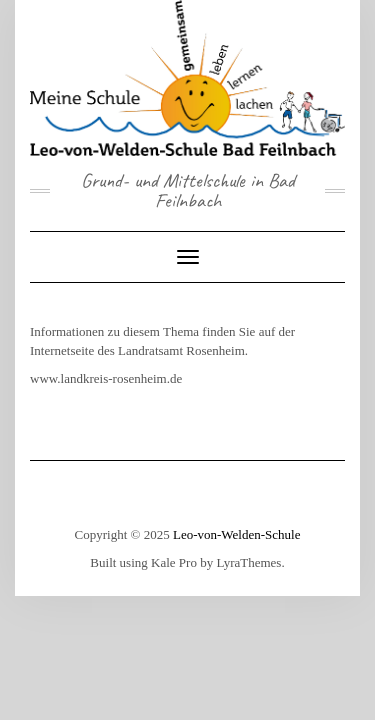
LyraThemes (248, 562)
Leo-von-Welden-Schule (236, 534)
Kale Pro (174, 562)
